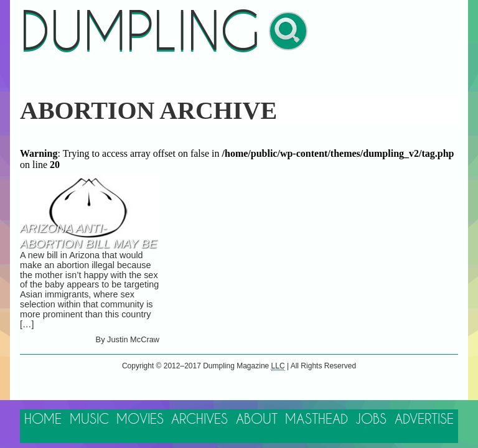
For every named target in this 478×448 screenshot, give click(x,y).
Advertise (424, 420)
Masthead (316, 420)
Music (89, 420)
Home (43, 420)
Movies (140, 420)
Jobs (371, 420)
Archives (199, 420)
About (257, 420)
